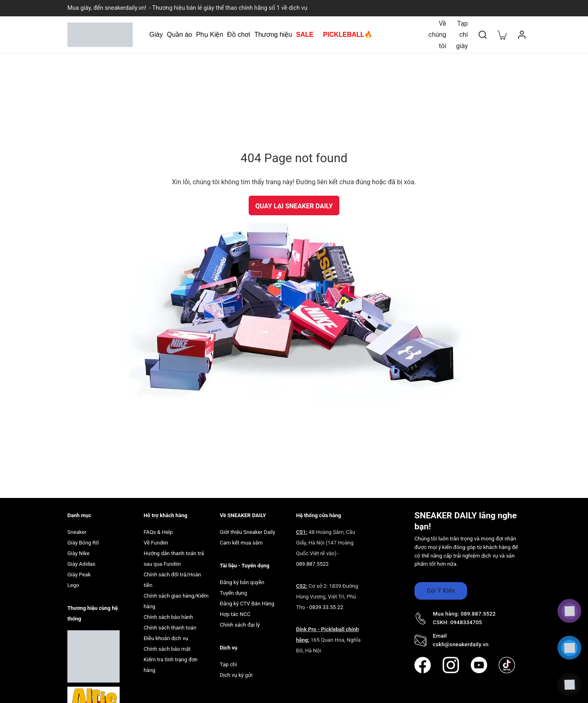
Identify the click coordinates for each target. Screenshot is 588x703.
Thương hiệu (273, 35)
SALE (305, 35)
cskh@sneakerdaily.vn (461, 642)
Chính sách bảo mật (167, 646)
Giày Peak (79, 572)
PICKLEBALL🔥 (348, 35)
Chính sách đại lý (240, 622)
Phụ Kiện (209, 35)
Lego (73, 582)
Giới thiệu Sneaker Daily (247, 529)
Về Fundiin (156, 540)
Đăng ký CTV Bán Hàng (247, 601)
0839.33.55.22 (326, 604)
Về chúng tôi (437, 35)
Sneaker (77, 529)
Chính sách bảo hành (168, 614)
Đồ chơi (238, 35)
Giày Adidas (81, 561)
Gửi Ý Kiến (441, 588)
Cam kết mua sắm (241, 540)
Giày (156, 35)
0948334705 (466, 619)
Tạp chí (228, 662)
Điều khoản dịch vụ (166, 635)
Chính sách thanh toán (170, 625)
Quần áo (179, 35)
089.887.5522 (312, 561)
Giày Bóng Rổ (83, 540)
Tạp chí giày (462, 35)
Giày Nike (78, 550)
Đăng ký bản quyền (242, 579)
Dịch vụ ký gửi (236, 672)
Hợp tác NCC (235, 611)
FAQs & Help (158, 529)
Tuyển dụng (233, 590)
